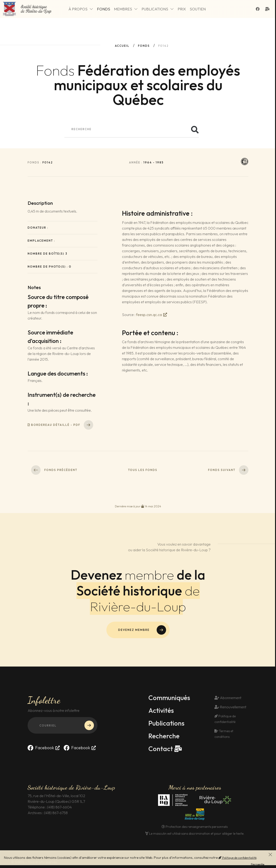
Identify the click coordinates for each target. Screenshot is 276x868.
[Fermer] (270, 855)
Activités (161, 710)
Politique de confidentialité (237, 858)
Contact (161, 749)
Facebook (41, 748)
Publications (158, 9)
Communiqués (169, 698)
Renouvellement (230, 707)
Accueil (122, 46)
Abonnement (228, 698)
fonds (144, 46)
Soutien (198, 9)
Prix (182, 9)
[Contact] (268, 9)
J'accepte (257, 864)
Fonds (104, 9)
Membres (126, 9)
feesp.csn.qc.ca (149, 315)
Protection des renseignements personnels (195, 827)
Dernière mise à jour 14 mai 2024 (138, 506)
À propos (81, 9)
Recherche (164, 736)
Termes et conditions (224, 734)
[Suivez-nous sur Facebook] (259, 9)
